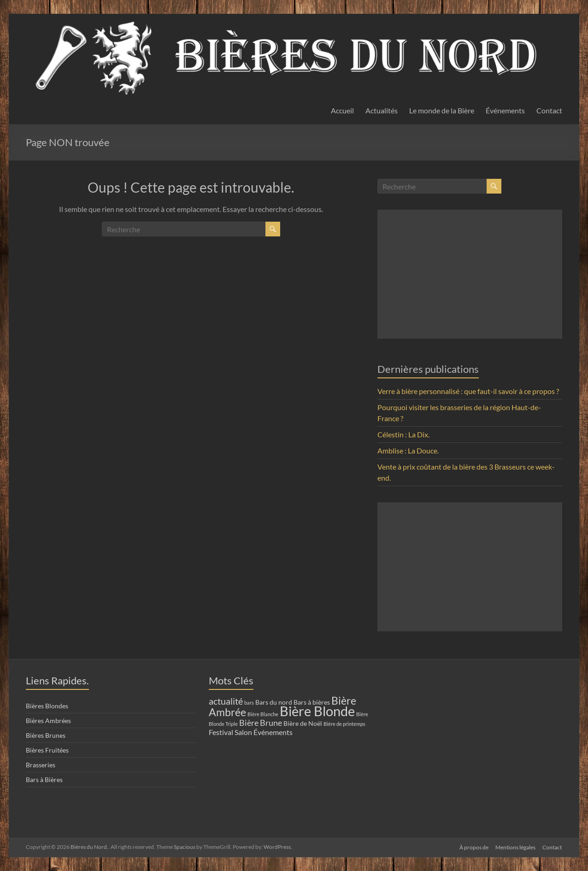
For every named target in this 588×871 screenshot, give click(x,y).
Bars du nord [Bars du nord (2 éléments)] (274, 702)
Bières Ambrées (48, 721)
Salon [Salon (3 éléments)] (243, 732)
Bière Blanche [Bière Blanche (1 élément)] (263, 714)
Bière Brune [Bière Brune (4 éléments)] (261, 723)
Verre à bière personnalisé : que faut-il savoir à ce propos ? (468, 391)
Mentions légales (515, 847)
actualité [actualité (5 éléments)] (226, 701)
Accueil (342, 110)
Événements (505, 110)
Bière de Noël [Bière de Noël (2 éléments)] (303, 723)
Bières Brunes (46, 735)
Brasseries (41, 765)
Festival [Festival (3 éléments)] (221, 732)
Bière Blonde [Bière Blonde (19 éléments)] (317, 711)
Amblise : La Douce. (408, 450)
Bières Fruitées (47, 750)
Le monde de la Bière (442, 110)
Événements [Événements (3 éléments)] (273, 732)
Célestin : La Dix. (403, 434)
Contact (549, 110)
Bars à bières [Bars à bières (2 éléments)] (312, 702)
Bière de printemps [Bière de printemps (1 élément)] (344, 724)
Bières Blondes (47, 706)
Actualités (382, 110)
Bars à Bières (44, 780)
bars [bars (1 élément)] (249, 703)
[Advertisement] (470, 274)
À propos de (473, 847)
